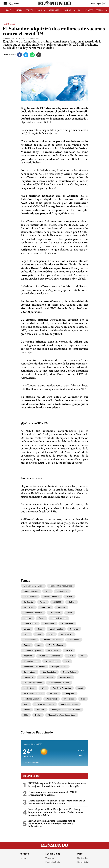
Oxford (70, 656)
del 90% (41, 710)
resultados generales (33, 613)
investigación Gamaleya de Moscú (66, 710)
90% (67, 661)
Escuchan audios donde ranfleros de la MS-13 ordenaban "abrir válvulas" (53, 794)
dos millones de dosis (33, 586)
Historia (23, 858)
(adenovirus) (52, 699)
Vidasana (50, 858)
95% (26, 715)
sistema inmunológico (45, 704)
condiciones (49, 624)
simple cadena (70, 672)
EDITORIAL (19, 10)
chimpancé (70, 693)
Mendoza (61, 607)
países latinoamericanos (50, 656)
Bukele (69, 597)
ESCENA (99, 10)
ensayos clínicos (59, 667)
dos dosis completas (62, 688)
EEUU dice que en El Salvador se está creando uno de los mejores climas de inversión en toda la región (57, 785)
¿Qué (81, 688)
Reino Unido (55, 613)
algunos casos (52, 661)
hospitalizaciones (59, 618)
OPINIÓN (78, 10)
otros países (74, 640)
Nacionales (9, 24)
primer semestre (31, 591)
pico (83, 699)
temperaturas (30, 672)
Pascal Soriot (65, 677)
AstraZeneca (62, 591)
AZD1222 (57, 602)
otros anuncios (30, 597)
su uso (27, 629)
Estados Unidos (56, 629)
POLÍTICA (30, 10)
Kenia (39, 634)
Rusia (51, 634)
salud (40, 629)
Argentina (28, 656)
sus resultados (49, 672)
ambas (27, 710)
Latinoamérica (30, 640)
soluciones (46, 607)
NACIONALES (54, 10)
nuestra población (52, 597)
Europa (27, 645)
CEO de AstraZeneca (33, 683)
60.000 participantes (32, 650)
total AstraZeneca (56, 645)
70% (83, 656)
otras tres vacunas (69, 704)
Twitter (43, 602)
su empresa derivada (33, 693)
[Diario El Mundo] (54, 6)
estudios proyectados (52, 640)
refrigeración (67, 624)
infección (28, 618)
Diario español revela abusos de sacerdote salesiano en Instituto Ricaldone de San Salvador (57, 802)
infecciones (69, 699)
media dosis (29, 688)
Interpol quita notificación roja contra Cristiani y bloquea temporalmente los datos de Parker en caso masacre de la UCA (55, 812)
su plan (72, 602)
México (69, 650)
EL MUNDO (67, 10)
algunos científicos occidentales (62, 715)
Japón (26, 634)
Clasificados (82, 858)
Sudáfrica (74, 629)
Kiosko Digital (83, 862)
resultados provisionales (34, 667)
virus (26, 704)
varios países (67, 634)
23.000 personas (31, 661)
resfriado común (31, 699)
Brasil (70, 613)
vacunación (29, 607)
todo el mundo (46, 677)
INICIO (9, 10)
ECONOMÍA (41, 10)
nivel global (53, 650)
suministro (28, 677)
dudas (38, 715)
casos (42, 618)
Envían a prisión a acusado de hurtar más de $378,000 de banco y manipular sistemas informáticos (52, 824)
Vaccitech (53, 693)
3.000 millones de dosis (59, 683)
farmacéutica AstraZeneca (61, 586)
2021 (47, 591)
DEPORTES (89, 10)
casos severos (30, 624)
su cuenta (28, 602)
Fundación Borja (53, 862)
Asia (39, 645)
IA (107, 10)
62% (44, 688)
